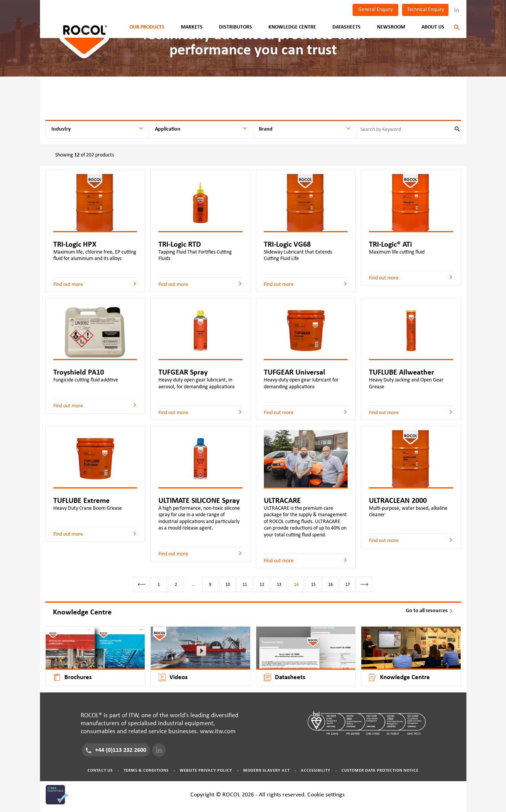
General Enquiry (375, 10)
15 (313, 584)
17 (348, 584)
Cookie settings (326, 794)
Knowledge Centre (292, 27)
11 (245, 584)
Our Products (147, 27)
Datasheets (346, 27)
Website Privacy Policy (206, 770)
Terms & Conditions (146, 770)
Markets (192, 27)
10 (228, 584)
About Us (433, 27)
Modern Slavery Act (267, 770)
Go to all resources (430, 611)
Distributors (235, 27)
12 (262, 584)
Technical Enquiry (425, 10)
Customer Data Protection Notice (380, 770)
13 (279, 584)
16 (330, 584)
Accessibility (316, 770)
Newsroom (391, 27)
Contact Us (100, 770)
